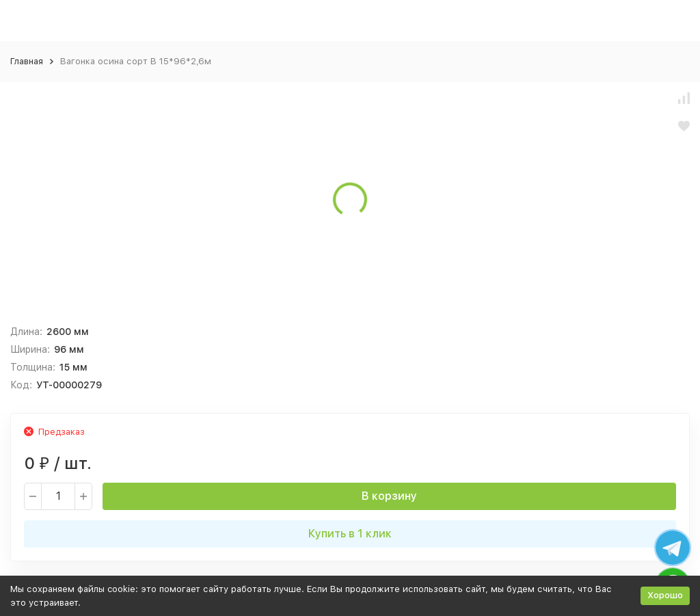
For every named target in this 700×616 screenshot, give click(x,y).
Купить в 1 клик (350, 534)
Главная (27, 61)
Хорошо (665, 595)
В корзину (389, 496)
